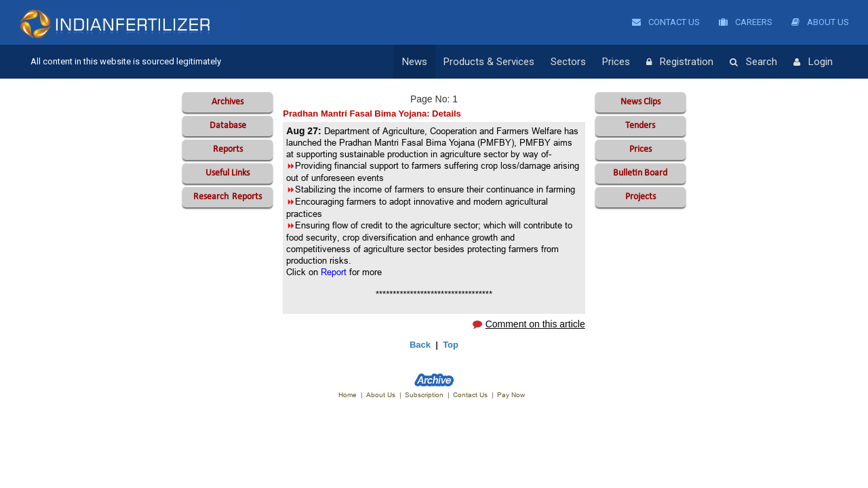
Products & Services (489, 62)
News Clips (640, 102)
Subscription (424, 395)
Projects (640, 197)
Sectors (568, 62)
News (415, 62)
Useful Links (228, 173)
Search (753, 62)
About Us (820, 22)
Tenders (640, 126)
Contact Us (666, 22)
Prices (616, 62)
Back (420, 345)
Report (334, 272)
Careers (746, 22)
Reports (228, 149)
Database (228, 126)
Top (451, 345)
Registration (680, 62)
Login (813, 62)
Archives (228, 102)
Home (348, 395)
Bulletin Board (640, 173)
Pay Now (511, 395)
